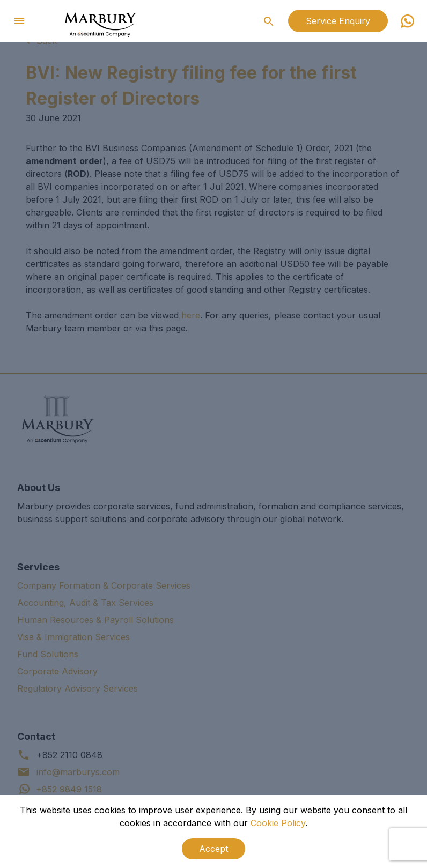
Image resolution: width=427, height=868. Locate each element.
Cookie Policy (278, 823)
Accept (213, 849)
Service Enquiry (338, 21)
